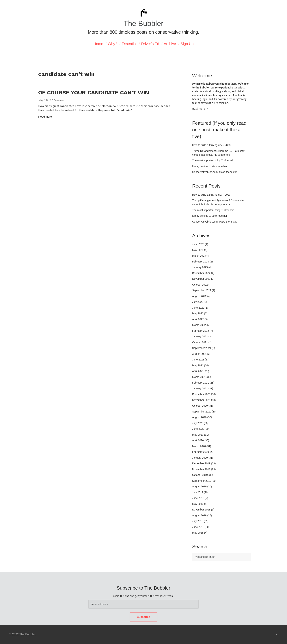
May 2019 (198, 504)
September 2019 (202, 481)
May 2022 (198, 313)
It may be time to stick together (210, 166)
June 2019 (198, 498)
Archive (170, 44)
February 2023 (201, 262)
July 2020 (198, 423)
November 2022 (201, 279)
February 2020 (201, 452)
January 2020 (200, 458)
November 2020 (201, 400)
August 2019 (199, 486)
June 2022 (198, 308)
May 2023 (198, 250)
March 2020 (199, 446)
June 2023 (198, 244)
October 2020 (200, 406)
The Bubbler (143, 23)
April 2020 (198, 440)
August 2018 (199, 515)
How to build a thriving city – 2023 (211, 145)
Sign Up (187, 44)
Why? (112, 44)
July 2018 (198, 521)
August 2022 (199, 296)
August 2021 (199, 354)
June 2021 (198, 360)
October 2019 (200, 475)
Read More (45, 117)
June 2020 (198, 429)
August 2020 (199, 417)
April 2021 (198, 371)
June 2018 (198, 527)
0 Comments (58, 100)
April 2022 (198, 319)
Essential (129, 44)
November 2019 (201, 469)
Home (98, 44)
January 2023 (200, 267)
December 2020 (201, 394)
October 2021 (200, 342)
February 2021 (201, 383)
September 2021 (202, 348)
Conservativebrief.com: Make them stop (215, 172)
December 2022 (201, 273)
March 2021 (199, 377)
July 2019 (198, 492)
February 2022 (201, 331)
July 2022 (198, 302)
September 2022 (202, 290)
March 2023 (199, 256)
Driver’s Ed (150, 44)
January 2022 (200, 336)
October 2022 (200, 285)
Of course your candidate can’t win (94, 92)
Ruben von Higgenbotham (221, 84)
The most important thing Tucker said (213, 160)
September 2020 (202, 412)
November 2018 (201, 510)
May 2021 (198, 365)
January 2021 (200, 388)
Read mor (200, 109)
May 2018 (198, 533)
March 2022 (199, 325)
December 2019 (201, 463)
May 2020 (198, 435)
